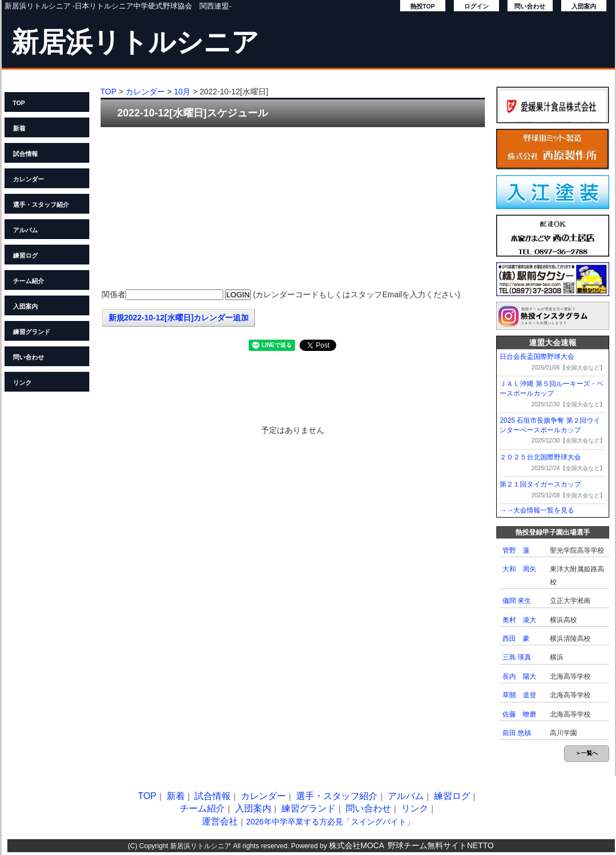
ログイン (476, 6)
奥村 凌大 (519, 620)
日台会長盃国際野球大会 (537, 357)
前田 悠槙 (517, 733)
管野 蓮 (516, 550)
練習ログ (25, 255)
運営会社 (220, 821)
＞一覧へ (587, 753)
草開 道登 (519, 695)
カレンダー (29, 179)
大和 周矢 (519, 569)
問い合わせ (530, 6)
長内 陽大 (519, 676)
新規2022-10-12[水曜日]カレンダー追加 (179, 318)
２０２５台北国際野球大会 (540, 457)
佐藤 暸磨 (519, 714)
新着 (19, 128)
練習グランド (32, 332)
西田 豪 (516, 639)
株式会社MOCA (357, 845)
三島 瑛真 (517, 657)
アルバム (25, 230)
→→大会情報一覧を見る (537, 510)
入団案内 (584, 6)
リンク (22, 383)
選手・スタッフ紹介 (41, 205)
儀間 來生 (517, 601)
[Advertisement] (293, 209)
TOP (19, 103)
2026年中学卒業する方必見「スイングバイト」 (330, 822)
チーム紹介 (29, 281)
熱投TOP (423, 6)
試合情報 (25, 154)
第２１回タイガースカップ (540, 484)
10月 (183, 92)
